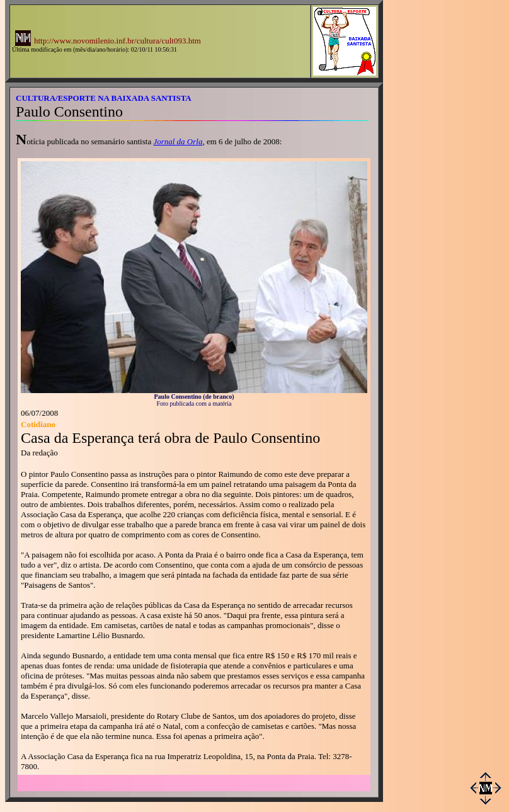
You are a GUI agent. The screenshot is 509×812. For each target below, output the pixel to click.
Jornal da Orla (178, 141)
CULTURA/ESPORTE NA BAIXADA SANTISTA (104, 98)
